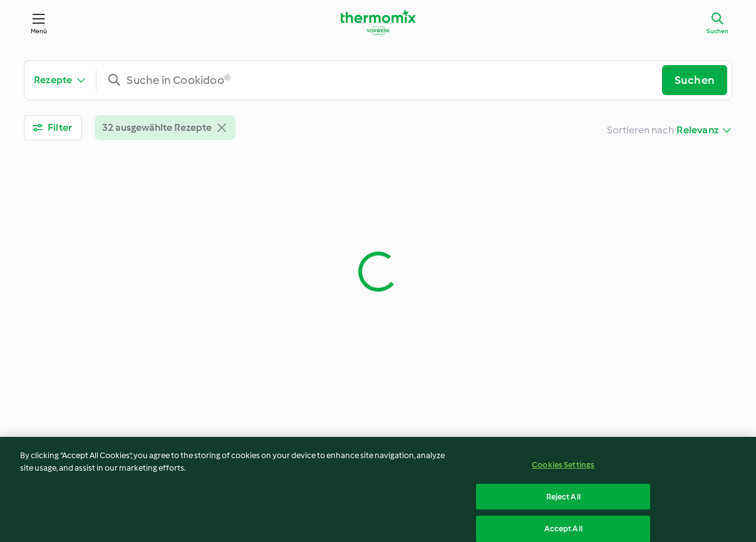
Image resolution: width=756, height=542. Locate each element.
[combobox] (384, 80)
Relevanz (697, 130)
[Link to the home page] (378, 23)
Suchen (717, 31)
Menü (39, 31)
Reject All (563, 500)
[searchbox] (384, 80)
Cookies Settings (563, 468)
